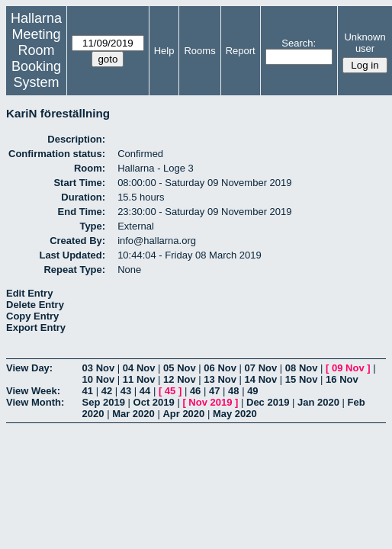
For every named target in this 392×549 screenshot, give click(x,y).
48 (233, 391)
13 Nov (220, 379)
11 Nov (139, 379)
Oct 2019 (154, 402)
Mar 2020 (133, 414)
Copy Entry (32, 316)
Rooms (199, 51)
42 (107, 391)
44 (145, 391)
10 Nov (99, 379)
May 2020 (235, 414)
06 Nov (220, 368)
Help (164, 51)
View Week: (33, 391)
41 (88, 391)
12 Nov (180, 379)
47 (214, 391)
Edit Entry (29, 293)
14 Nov (261, 379)
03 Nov (99, 368)
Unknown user (365, 43)
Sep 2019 (104, 402)
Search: (299, 43)
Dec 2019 (268, 402)
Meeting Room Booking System (36, 58)
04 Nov (139, 368)
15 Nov (302, 379)
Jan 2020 (318, 402)
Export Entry (36, 327)
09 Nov (348, 368)
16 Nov (342, 379)
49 (252, 391)
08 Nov (302, 368)
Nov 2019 (210, 402)
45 (170, 391)
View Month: (35, 402)
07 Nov (261, 368)
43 (126, 391)
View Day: (29, 368)
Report (241, 51)
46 (195, 391)
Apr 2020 (183, 414)
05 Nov (180, 368)
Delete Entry (35, 305)
